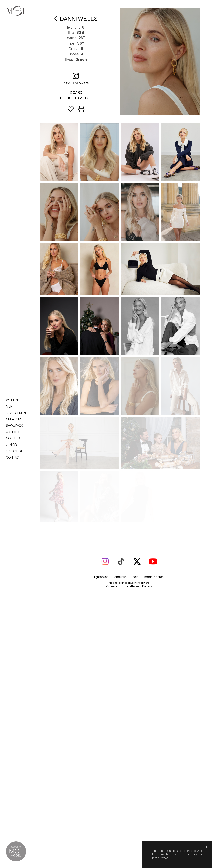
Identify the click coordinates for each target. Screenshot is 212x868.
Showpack (14, 426)
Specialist (14, 451)
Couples (13, 438)
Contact (13, 458)
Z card (76, 93)
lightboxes (101, 577)
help (135, 577)
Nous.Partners (144, 586)
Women (12, 400)
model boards (154, 577)
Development (17, 413)
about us (120, 577)
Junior (11, 445)
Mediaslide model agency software (129, 583)
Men (9, 407)
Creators (14, 419)
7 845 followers (76, 79)
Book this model (76, 98)
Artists (12, 432)
